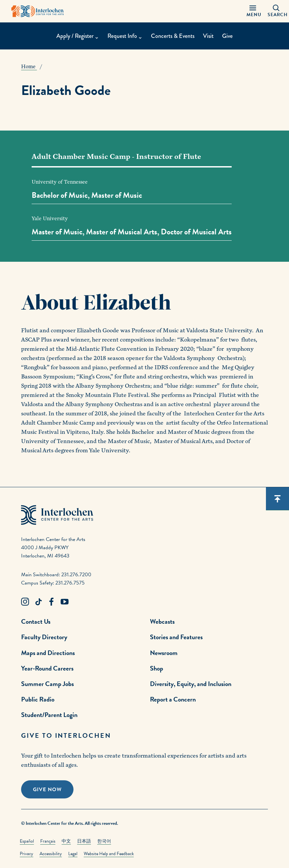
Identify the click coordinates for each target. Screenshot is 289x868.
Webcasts (162, 621)
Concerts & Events (173, 36)
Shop (157, 668)
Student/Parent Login (49, 715)
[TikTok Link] (38, 602)
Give (227, 36)
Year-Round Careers (47, 668)
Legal (73, 854)
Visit (208, 36)
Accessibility (51, 854)
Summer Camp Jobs (47, 684)
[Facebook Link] (51, 602)
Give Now (47, 790)
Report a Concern (173, 699)
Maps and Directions (48, 653)
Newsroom (164, 653)
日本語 (84, 841)
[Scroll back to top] (277, 499)
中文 (66, 841)
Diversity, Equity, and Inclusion (191, 684)
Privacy (27, 854)
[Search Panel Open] (276, 11)
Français (48, 841)
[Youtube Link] (65, 602)
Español (27, 841)
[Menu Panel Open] (253, 11)
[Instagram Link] (25, 602)
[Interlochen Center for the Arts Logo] (38, 11)
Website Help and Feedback (109, 854)
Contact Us (36, 621)
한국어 (104, 841)
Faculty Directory (44, 637)
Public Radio (38, 699)
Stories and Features (176, 637)
